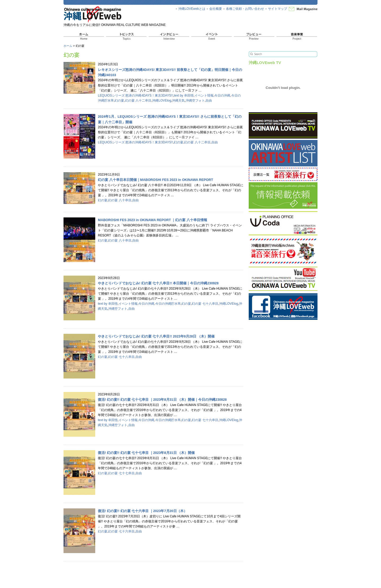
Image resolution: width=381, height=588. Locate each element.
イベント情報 (204, 95)
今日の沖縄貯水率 (168, 304)
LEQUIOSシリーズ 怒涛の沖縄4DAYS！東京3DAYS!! (135, 95)
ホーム (68, 46)
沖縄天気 (178, 101)
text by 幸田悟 (184, 95)
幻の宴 (119, 101)
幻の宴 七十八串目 (205, 304)
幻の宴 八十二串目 (138, 101)
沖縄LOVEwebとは (192, 9)
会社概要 (216, 9)
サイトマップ (278, 9)
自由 (209, 101)
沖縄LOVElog (162, 101)
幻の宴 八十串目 (120, 200)
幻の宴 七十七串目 (121, 473)
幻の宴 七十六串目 (205, 420)
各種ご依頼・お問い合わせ (245, 9)
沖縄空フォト (195, 101)
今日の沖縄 (222, 95)
